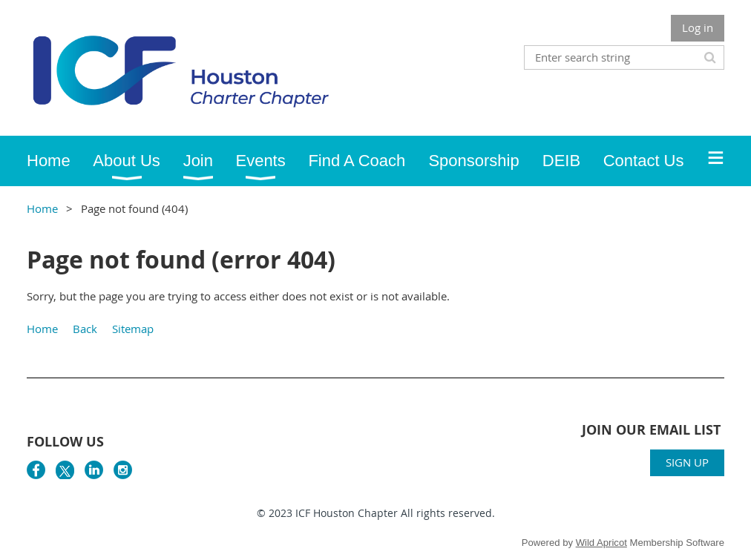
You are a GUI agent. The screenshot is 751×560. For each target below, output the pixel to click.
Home (42, 208)
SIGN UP (687, 462)
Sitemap (133, 329)
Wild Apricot (601, 543)
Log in (698, 27)
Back (85, 329)
